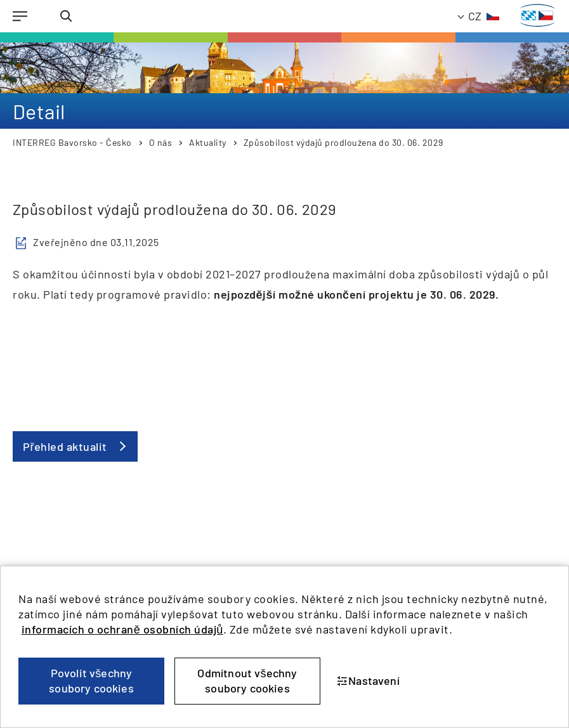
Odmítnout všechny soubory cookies (247, 680)
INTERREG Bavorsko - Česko (72, 142)
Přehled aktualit (65, 446)
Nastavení (368, 680)
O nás (161, 142)
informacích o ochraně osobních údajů (122, 629)
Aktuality (208, 142)
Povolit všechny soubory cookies (91, 680)
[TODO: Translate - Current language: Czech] (479, 16)
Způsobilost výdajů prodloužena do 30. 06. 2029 (343, 142)
